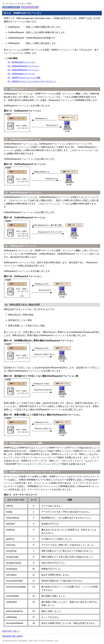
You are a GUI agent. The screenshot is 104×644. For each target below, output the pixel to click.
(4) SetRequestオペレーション (21, 74)
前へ (11, 631)
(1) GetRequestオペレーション (21, 62)
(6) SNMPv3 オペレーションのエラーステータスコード (32, 81)
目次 (5, 631)
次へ (17, 631)
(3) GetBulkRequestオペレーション (23, 70)
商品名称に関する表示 (12, 636)
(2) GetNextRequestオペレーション (23, 66)
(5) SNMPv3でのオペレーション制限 (24, 78)
